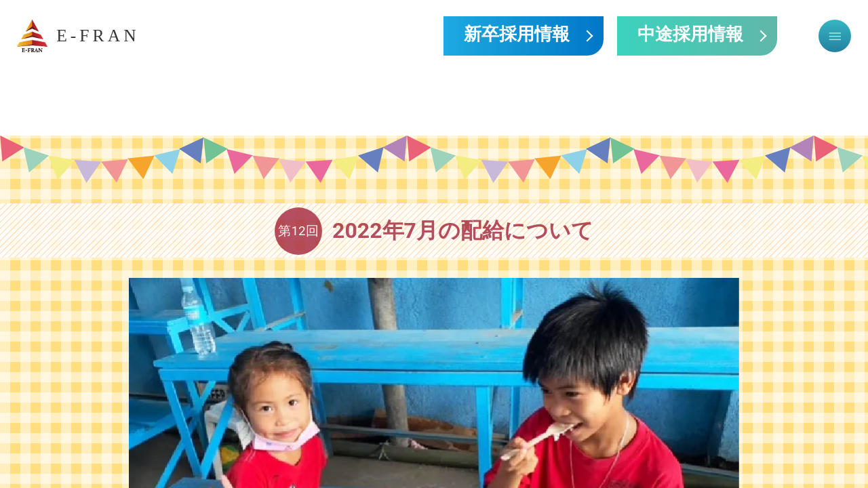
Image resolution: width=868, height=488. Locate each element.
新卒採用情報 (517, 36)
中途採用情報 (690, 36)
